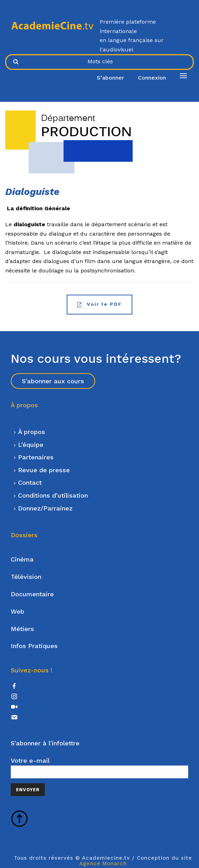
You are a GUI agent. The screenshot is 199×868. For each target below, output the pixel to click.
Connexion (152, 78)
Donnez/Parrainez (43, 508)
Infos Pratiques (34, 646)
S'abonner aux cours (53, 381)
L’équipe (29, 445)
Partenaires (34, 457)
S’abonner (110, 78)
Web (18, 611)
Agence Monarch (103, 863)
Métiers (22, 629)
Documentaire (32, 594)
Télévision (26, 577)
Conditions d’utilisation (51, 495)
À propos (30, 432)
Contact (28, 482)
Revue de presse (42, 470)
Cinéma (22, 559)
